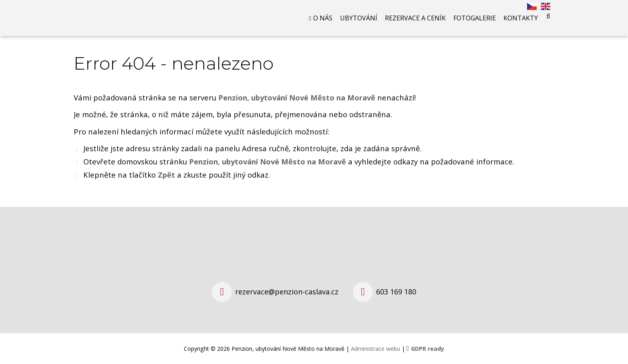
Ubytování (359, 18)
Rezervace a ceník (415, 18)
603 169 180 (396, 292)
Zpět (166, 175)
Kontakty (521, 18)
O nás (323, 18)
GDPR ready (428, 349)
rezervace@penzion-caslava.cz (287, 292)
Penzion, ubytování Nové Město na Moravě (268, 161)
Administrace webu (375, 349)
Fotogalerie (475, 18)
